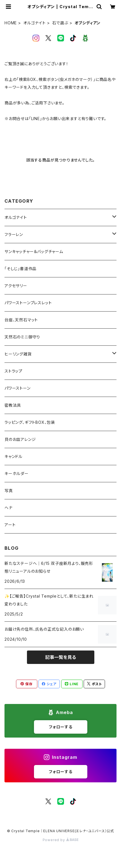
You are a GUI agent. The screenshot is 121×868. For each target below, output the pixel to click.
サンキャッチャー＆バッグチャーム (34, 251)
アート (10, 525)
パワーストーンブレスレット (28, 303)
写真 (9, 491)
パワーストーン (18, 388)
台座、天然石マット (21, 320)
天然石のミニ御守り (22, 337)
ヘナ (9, 508)
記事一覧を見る (61, 657)
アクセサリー (16, 286)
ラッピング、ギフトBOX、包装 (30, 422)
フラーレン (14, 234)
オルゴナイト (35, 23)
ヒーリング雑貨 (18, 354)
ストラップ (13, 371)
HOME (11, 23)
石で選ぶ (60, 23)
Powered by (61, 840)
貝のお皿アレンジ (20, 439)
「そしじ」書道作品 (20, 269)
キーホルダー (17, 473)
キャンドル (13, 456)
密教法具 (13, 405)
